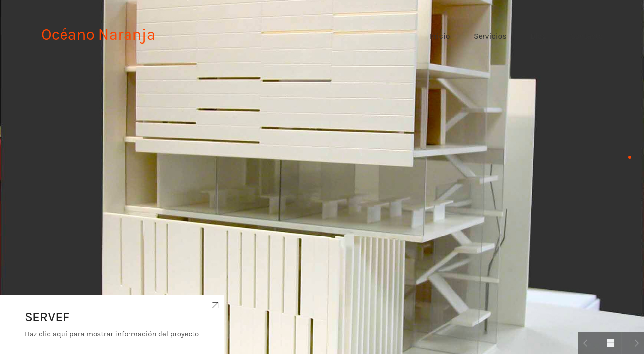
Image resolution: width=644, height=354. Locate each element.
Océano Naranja (98, 35)
